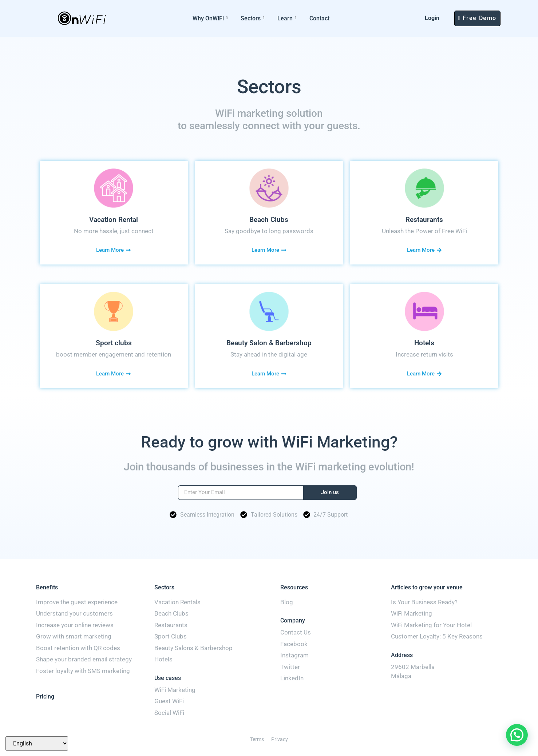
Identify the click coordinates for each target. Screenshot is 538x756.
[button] (517, 735)
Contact (319, 18)
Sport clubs (114, 343)
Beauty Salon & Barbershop (269, 343)
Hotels (424, 343)
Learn (287, 18)
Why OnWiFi (210, 18)
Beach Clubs (269, 220)
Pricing (45, 697)
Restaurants (424, 220)
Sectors (252, 18)
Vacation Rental (114, 220)
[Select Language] (37, 743)
